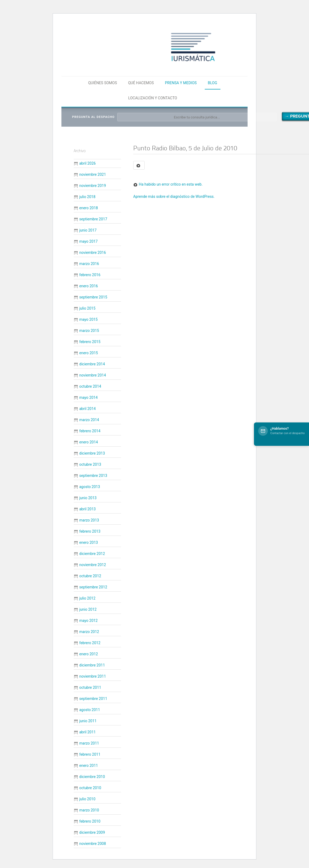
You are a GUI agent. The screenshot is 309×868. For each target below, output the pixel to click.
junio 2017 (88, 230)
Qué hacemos (141, 83)
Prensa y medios (181, 83)
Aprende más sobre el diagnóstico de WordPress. (174, 196)
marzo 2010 (89, 810)
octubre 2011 (90, 687)
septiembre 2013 (93, 476)
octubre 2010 (90, 788)
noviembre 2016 (93, 253)
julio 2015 (87, 308)
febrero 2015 (90, 342)
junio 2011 (88, 721)
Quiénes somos (102, 83)
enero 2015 (89, 353)
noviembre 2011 (93, 676)
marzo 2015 (89, 331)
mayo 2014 (88, 397)
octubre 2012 (90, 576)
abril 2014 (87, 409)
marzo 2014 (89, 420)
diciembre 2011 (92, 665)
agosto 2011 (90, 710)
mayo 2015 (88, 319)
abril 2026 (87, 163)
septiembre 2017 (93, 219)
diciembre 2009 (92, 832)
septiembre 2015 (93, 297)
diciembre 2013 (92, 453)
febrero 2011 (90, 754)
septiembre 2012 (93, 587)
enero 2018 (89, 208)
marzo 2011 (89, 743)
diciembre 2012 (92, 554)
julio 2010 (87, 799)
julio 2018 (87, 197)
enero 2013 (89, 542)
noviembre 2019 (93, 186)
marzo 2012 (89, 632)
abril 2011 (87, 732)
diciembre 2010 (92, 777)
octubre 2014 (90, 386)
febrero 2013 (90, 531)
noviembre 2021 (93, 174)
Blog (213, 83)
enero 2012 (89, 654)
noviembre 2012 (93, 565)
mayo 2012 (88, 621)
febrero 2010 (90, 821)
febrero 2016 (90, 275)
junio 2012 (88, 609)
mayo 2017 (88, 241)
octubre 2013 (90, 464)
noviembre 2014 (93, 375)
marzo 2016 (89, 264)
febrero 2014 (90, 431)
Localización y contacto (153, 98)
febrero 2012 (90, 643)
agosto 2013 (90, 487)
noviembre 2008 (93, 844)
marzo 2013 (89, 520)
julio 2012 (87, 598)
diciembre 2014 (92, 364)
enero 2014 (89, 442)
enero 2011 (89, 766)
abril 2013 (87, 509)
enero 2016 (89, 286)
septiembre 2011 (93, 699)
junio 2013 (88, 498)
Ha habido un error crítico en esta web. (171, 184)
